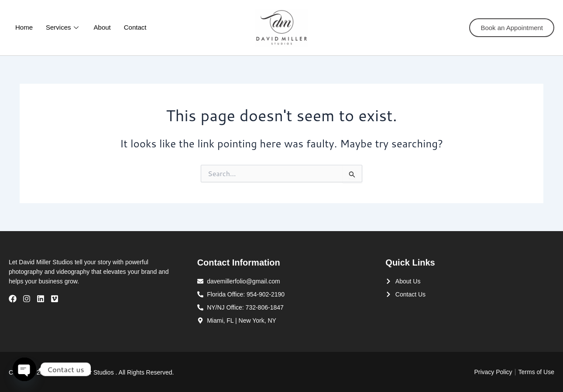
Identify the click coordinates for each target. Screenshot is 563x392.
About (102, 27)
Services (63, 27)
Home (24, 27)
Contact (135, 27)
